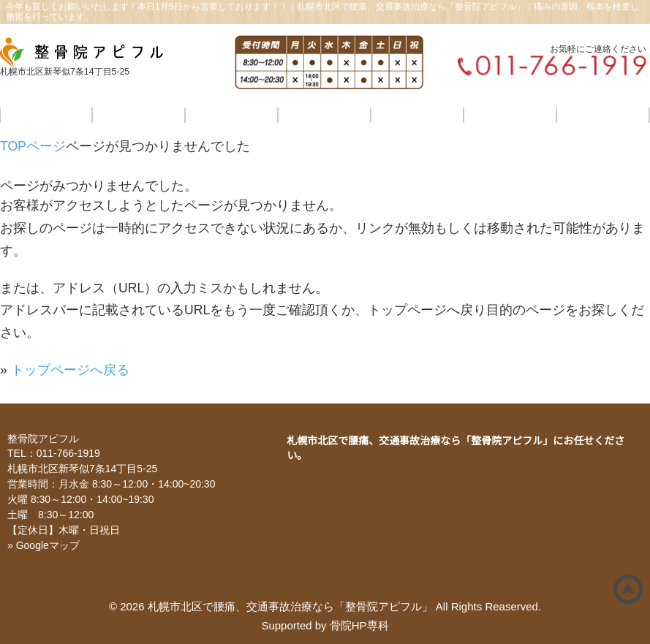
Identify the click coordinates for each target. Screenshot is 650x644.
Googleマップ (48, 545)
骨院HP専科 (359, 625)
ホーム (46, 115)
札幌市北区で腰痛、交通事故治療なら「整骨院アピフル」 (290, 606)
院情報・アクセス (510, 115)
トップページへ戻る (70, 370)
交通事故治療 (417, 115)
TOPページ (33, 146)
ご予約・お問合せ (603, 115)
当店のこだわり (139, 115)
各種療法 (231, 115)
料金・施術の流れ (324, 115)
